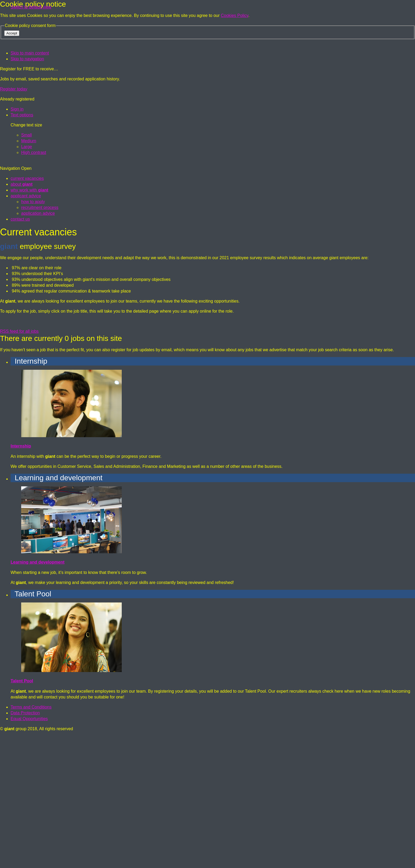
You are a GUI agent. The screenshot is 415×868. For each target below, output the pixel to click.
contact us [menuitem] (20, 351)
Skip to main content (30, 53)
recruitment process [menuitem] (40, 339)
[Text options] (22, 115)
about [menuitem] (22, 316)
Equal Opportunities (29, 851)
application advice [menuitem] (38, 345)
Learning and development (38, 694)
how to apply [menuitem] (33, 334)
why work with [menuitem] (29, 322)
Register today (14, 89)
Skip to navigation (27, 59)
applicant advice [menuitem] (26, 328)
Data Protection (25, 845)
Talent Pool (22, 813)
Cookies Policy (234, 15)
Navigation (16, 300)
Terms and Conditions (31, 839)
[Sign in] (17, 109)
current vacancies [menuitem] (27, 310)
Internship (21, 578)
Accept (12, 33)
